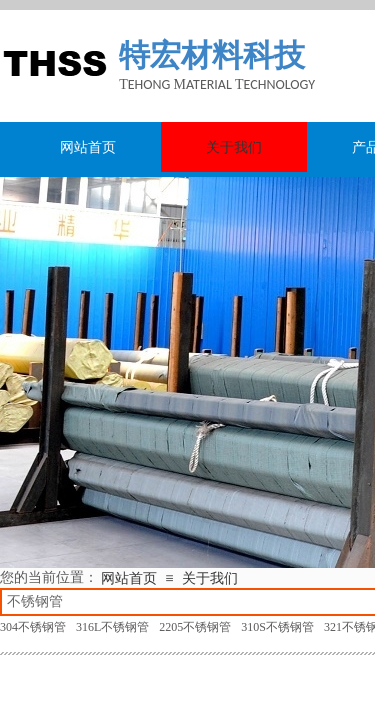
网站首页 (129, 578)
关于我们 (210, 578)
